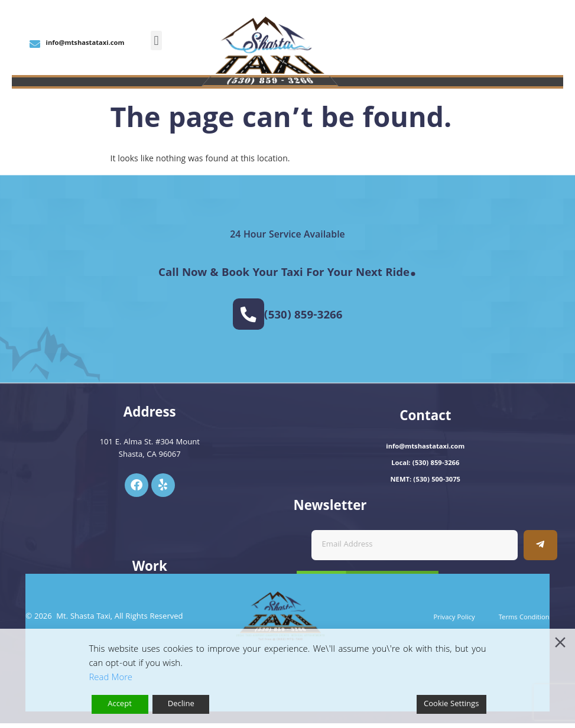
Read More (111, 678)
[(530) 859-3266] (248, 316)
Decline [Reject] (181, 704)
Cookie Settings (451, 704)
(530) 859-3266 (305, 318)
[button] (156, 40)
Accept (120, 704)
